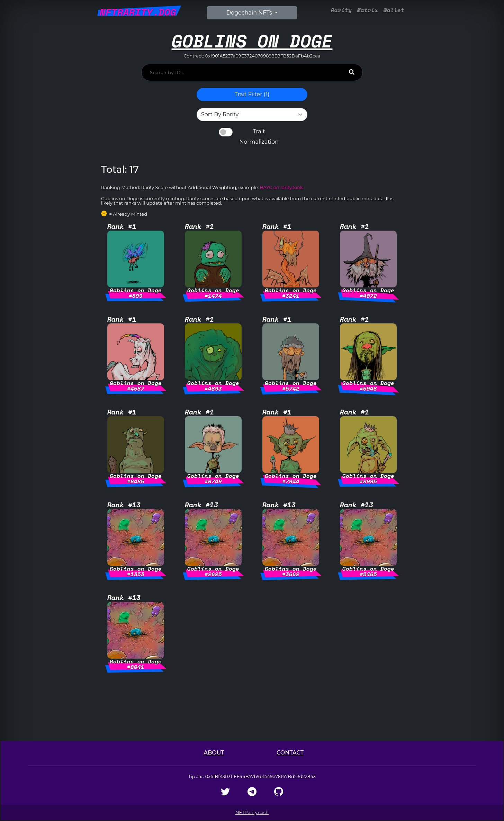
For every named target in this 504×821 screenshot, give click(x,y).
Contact (290, 753)
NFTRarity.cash (252, 812)
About (214, 753)
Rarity (341, 10)
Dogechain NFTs (250, 13)
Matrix (368, 10)
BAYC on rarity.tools (282, 187)
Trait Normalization (259, 137)
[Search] (352, 72)
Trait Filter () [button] (252, 94)
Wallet (394, 10)
